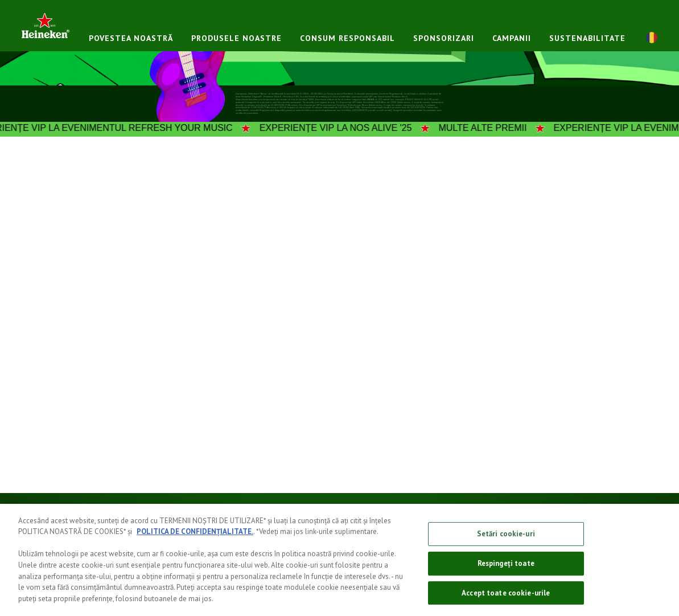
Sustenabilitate (587, 38)
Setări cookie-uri (506, 542)
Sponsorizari (444, 38)
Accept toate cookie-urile (506, 600)
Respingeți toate (506, 571)
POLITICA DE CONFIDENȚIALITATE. (195, 539)
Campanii (512, 38)
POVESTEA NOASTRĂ (131, 38)
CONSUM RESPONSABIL (347, 38)
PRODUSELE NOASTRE (236, 38)
